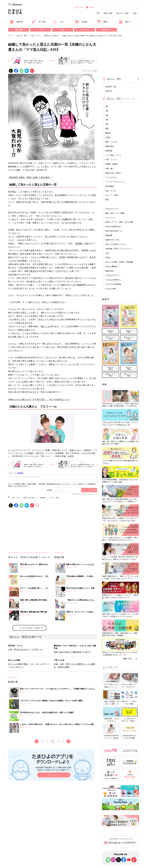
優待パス (125, 22)
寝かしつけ (46, 326)
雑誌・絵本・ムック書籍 (115, 213)
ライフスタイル (111, 177)
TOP (98, 13)
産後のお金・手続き (113, 173)
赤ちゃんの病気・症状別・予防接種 (119, 262)
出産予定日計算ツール (114, 231)
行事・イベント (111, 160)
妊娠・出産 (108, 13)
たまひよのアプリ (112, 275)
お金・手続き (39, 22)
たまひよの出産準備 (113, 284)
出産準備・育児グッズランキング (118, 249)
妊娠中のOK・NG (112, 240)
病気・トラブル (111, 142)
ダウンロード (54, 775)
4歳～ (108, 124)
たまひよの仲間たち (113, 280)
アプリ (41, 30)
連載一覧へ (128, 659)
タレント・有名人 (55, 498)
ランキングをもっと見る (29, 628)
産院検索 (109, 235)
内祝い (90, 7)
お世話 (108, 137)
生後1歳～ (109, 91)
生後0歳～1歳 (111, 87)
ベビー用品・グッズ (113, 155)
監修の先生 (110, 271)
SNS (63, 30)
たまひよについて (112, 209)
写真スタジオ (107, 30)
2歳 (107, 115)
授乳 (107, 128)
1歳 (107, 111)
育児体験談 (43, 498)
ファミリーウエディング (115, 182)
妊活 (135, 13)
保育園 (78, 243)
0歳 (107, 106)
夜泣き (34, 271)
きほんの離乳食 (111, 266)
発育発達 (109, 151)
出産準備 (81, 22)
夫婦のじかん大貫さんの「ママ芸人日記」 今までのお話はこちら (39, 399)
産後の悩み (110, 146)
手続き (108, 257)
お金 (107, 253)
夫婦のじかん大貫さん (51, 36)
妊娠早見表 (16, 22)
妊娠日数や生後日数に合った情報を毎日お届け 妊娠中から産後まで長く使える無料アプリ (54, 769)
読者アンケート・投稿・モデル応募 (119, 222)
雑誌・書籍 (19, 30)
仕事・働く (110, 168)
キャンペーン (85, 30)
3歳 (107, 120)
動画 (107, 200)
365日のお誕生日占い (114, 226)
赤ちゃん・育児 (122, 13)
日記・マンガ (36, 36)
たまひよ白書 (110, 289)
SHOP (79, 7)
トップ (10, 36)
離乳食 (102, 22)
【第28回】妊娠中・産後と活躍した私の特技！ (30, 177)
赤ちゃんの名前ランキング (116, 244)
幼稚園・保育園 (111, 164)
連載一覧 (53, 61)
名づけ (59, 22)
